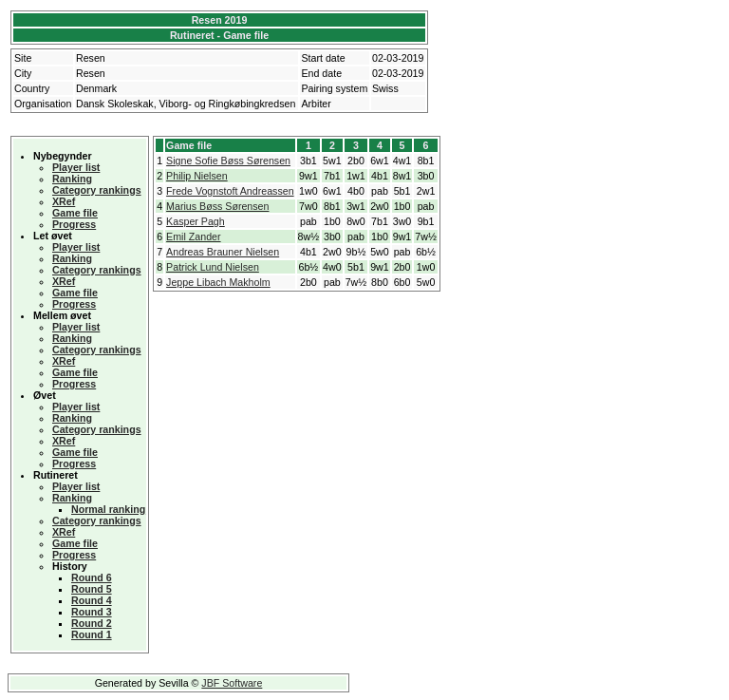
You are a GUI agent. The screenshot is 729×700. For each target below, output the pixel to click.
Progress (74, 224)
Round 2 (92, 623)
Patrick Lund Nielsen (213, 267)
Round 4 (92, 600)
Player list (76, 167)
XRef (64, 201)
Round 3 (92, 612)
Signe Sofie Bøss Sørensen (228, 161)
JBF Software (232, 683)
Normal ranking (108, 509)
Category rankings (97, 190)
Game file (75, 213)
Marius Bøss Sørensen (217, 206)
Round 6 (92, 577)
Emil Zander (193, 236)
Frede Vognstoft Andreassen (230, 191)
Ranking (72, 179)
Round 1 (92, 634)
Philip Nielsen (197, 176)
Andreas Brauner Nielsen (223, 252)
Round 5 (92, 589)
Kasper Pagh (196, 221)
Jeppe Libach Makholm (218, 282)
